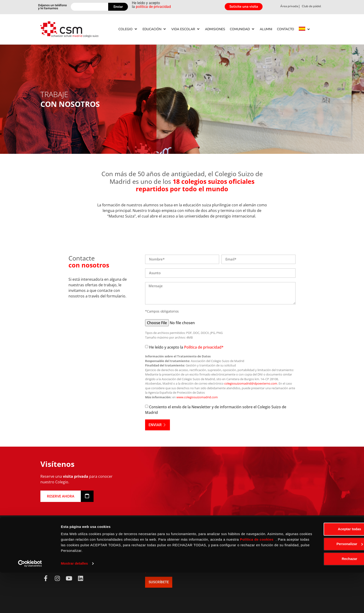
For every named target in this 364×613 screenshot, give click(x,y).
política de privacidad (153, 7)
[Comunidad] (242, 29)
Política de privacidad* (204, 347)
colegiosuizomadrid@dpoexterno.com (251, 383)
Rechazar (325, 599)
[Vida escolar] (186, 29)
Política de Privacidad (117, 553)
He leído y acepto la (186, 347)
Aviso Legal (108, 548)
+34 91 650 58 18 (57, 548)
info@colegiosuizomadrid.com (69, 553)
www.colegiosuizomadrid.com (197, 397)
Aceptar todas (325, 569)
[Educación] (155, 29)
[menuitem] (302, 29)
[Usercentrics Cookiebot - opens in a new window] (30, 604)
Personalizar (325, 584)
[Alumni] (266, 29)
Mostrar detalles (74, 604)
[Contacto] (286, 29)
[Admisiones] (215, 29)
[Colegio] (128, 29)
